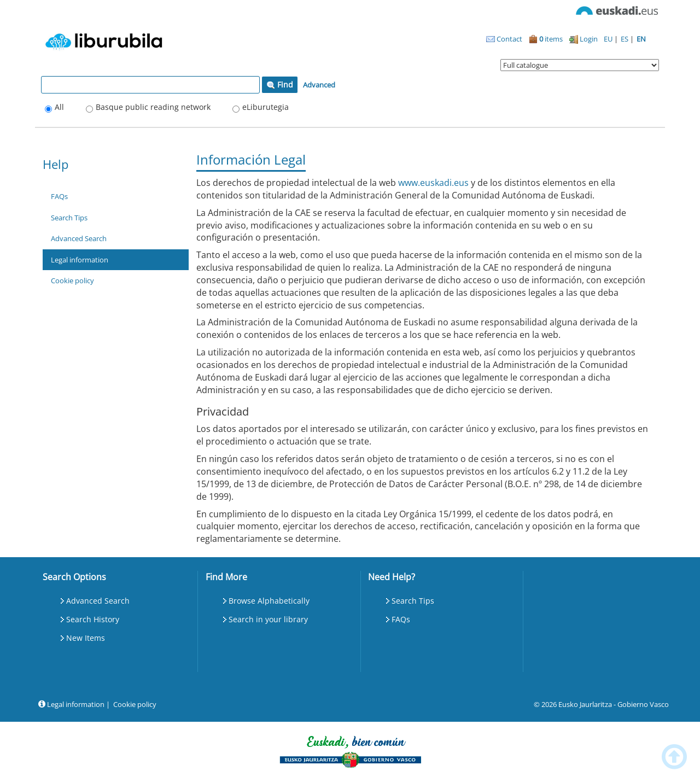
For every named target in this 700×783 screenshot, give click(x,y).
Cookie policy (72, 281)
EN (641, 39)
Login (584, 39)
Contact (504, 39)
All (59, 107)
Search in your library (268, 619)
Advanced (319, 85)
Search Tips (69, 218)
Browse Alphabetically (269, 601)
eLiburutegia (266, 107)
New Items (86, 638)
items (546, 39)
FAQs (59, 196)
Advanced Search (79, 238)
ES (625, 39)
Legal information (80, 260)
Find (280, 84)
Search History (93, 619)
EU (609, 39)
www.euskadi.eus (433, 183)
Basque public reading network (153, 107)
